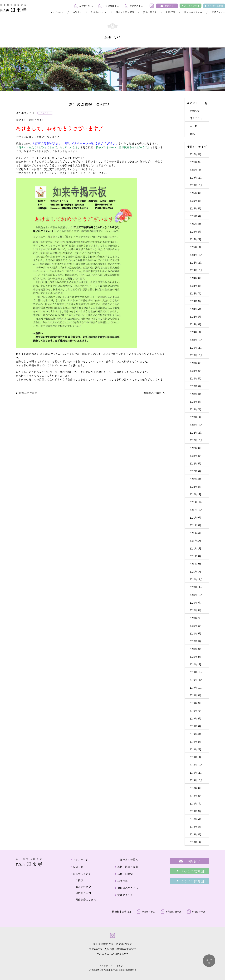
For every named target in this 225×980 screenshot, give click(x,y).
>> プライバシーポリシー (113, 966)
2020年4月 (195, 641)
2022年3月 (195, 487)
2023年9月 (196, 363)
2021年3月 (195, 556)
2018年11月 (196, 772)
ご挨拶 (79, 880)
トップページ (57, 12)
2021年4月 (195, 548)
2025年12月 (196, 177)
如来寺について (99, 12)
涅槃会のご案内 (152, 393)
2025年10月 (196, 185)
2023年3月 (195, 402)
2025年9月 (195, 193)
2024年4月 (195, 317)
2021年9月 (195, 517)
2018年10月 (196, 780)
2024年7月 (195, 293)
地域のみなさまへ (193, 12)
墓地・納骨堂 (150, 12)
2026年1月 (195, 170)
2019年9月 (195, 695)
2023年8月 (196, 371)
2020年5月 (195, 633)
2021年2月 (195, 564)
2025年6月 (195, 208)
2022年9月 (195, 448)
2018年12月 (196, 765)
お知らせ (77, 12)
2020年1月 (195, 664)
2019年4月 (195, 734)
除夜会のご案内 (28, 393)
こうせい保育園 (215, 6)
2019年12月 (196, 672)
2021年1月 (195, 572)
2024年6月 (195, 301)
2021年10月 (196, 510)
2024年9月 (195, 278)
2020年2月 (195, 657)
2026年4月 (195, 154)
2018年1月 (195, 842)
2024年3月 (195, 324)
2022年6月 (195, 463)
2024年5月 (195, 309)
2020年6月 (196, 626)
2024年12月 (196, 255)
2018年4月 (195, 827)
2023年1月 (195, 417)
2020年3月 (195, 649)
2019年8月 (195, 703)
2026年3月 (196, 162)
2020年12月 (196, 579)
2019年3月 (195, 742)
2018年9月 (195, 788)
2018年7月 (196, 803)
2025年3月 (195, 232)
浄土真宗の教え (129, 860)
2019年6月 (195, 718)
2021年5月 (195, 541)
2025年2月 (195, 239)
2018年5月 (195, 819)
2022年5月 (195, 471)
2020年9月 (196, 602)
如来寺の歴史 (83, 887)
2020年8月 (196, 610)
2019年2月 (195, 749)
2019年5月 (195, 726)
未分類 (193, 126)
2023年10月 (196, 355)
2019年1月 (195, 757)
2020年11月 (196, 587)
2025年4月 (195, 224)
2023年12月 (196, 340)
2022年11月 (196, 432)
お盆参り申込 (86, 6)
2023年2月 (195, 409)
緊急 (192, 134)
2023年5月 (195, 386)
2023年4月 (195, 394)
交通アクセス (218, 12)
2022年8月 (195, 456)
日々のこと (45, 113)
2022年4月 (195, 479)
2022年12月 (196, 425)
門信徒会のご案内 (86, 900)
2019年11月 (196, 680)
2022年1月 (195, 494)
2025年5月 (195, 216)
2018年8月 (196, 796)
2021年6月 (195, 533)
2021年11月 (196, 502)
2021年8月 (195, 525)
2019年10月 (196, 687)
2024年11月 (196, 262)
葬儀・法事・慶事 (125, 12)
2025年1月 (195, 247)
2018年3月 (195, 834)
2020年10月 (196, 595)
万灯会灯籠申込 (111, 6)
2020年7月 (196, 618)
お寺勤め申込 (136, 6)
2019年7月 (196, 711)
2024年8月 (195, 286)
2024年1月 (195, 332)
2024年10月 (196, 270)
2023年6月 (196, 378)
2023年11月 (196, 347)
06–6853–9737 (120, 954)
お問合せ (169, 6)
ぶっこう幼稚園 (192, 6)
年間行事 (171, 12)
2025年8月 (195, 201)
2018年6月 (195, 811)
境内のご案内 (83, 893)
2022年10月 (196, 440)
